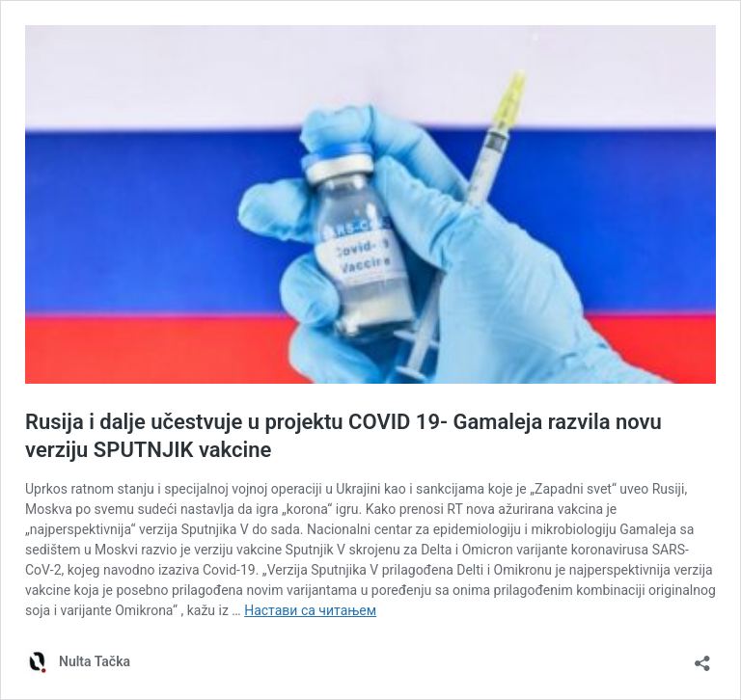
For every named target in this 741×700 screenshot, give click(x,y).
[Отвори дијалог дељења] (702, 657)
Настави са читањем (310, 610)
